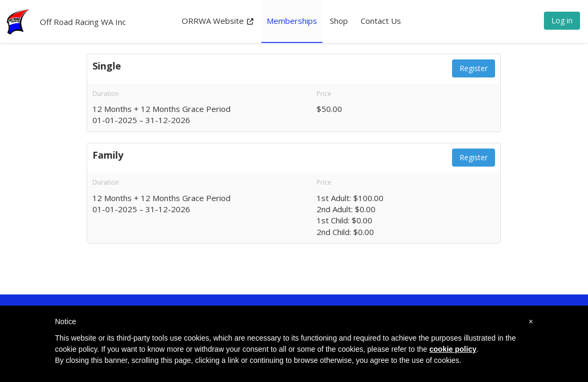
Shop (339, 21)
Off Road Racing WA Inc (83, 22)
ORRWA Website (218, 21)
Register (474, 68)
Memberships (292, 21)
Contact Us (381, 21)
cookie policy (453, 349)
